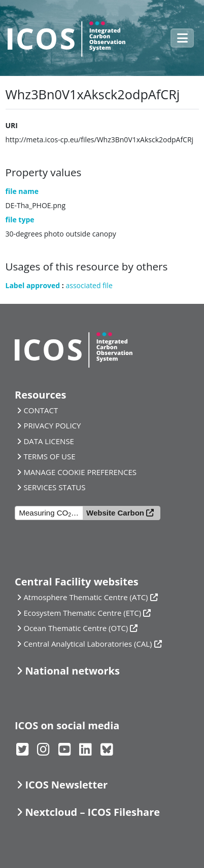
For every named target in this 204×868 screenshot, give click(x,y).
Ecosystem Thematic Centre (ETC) (82, 613)
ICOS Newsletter (66, 785)
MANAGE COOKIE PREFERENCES (80, 472)
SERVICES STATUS (54, 487)
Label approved (33, 285)
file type (20, 220)
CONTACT (41, 410)
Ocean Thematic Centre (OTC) (76, 628)
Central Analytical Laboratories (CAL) (88, 644)
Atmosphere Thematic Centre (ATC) (86, 597)
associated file (89, 285)
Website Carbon (115, 513)
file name (22, 191)
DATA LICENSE (49, 441)
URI (12, 125)
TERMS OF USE (49, 456)
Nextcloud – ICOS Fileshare (92, 812)
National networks (72, 671)
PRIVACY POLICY (52, 425)
